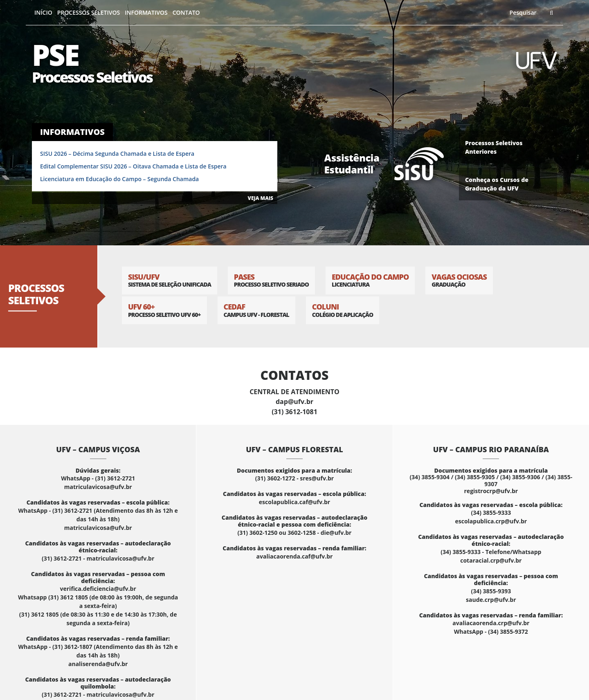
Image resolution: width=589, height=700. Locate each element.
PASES (271, 280)
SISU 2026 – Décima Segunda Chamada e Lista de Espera (117, 154)
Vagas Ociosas (459, 280)
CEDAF (256, 310)
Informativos (146, 12)
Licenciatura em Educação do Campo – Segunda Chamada (119, 179)
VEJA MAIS (261, 198)
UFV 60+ (164, 310)
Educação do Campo (370, 280)
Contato (186, 12)
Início (43, 12)
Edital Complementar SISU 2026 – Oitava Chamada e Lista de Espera (133, 166)
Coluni (343, 310)
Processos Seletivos (89, 12)
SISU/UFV (170, 280)
